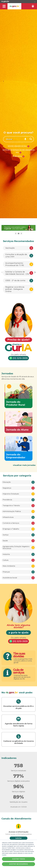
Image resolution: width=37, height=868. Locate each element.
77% (18, 776)
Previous (2, 272)
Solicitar (18, 838)
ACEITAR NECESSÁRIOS (18, 864)
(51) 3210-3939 (18, 358)
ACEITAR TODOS (18, 859)
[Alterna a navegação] (4, 6)
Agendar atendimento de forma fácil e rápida (19, 725)
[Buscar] (31, 139)
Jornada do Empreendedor (16, 456)
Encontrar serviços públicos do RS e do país (18, 707)
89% (18, 797)
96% (19, 787)
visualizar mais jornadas (24, 465)
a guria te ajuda (18, 633)
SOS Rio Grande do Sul (17, 146)
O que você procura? (18, 133)
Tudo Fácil (17, 156)
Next (35, 272)
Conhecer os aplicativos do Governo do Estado (18, 742)
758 (18, 766)
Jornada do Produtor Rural (16, 403)
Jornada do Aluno (17, 430)
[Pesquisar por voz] (25, 139)
